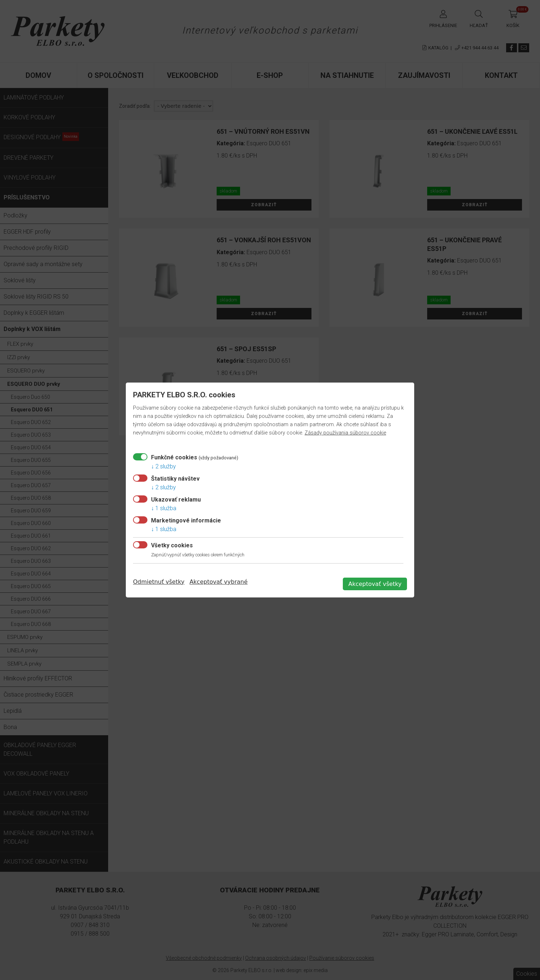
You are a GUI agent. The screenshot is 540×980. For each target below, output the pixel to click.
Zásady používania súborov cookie (345, 433)
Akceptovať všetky (375, 584)
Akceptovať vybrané (219, 582)
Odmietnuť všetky (159, 582)
